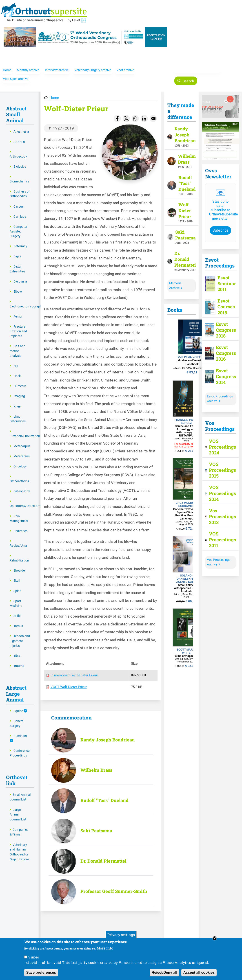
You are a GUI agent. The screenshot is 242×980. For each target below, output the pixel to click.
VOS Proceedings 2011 (220, 534)
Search (188, 77)
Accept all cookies (199, 972)
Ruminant (20, 731)
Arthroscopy (18, 151)
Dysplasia (20, 276)
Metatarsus (22, 451)
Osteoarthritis (19, 476)
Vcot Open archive (16, 75)
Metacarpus (22, 441)
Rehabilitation (19, 555)
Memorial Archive (176, 280)
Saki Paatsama (96, 825)
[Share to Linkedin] (144, 113)
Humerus (20, 381)
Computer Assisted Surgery (19, 226)
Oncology (20, 461)
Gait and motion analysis (18, 346)
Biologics (20, 161)
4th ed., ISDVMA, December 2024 (192, 363)
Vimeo (34, 957)
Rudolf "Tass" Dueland (104, 795)
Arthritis (19, 137)
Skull (17, 576)
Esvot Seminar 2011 (225, 278)
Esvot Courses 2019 (225, 301)
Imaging (19, 391)
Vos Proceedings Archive (219, 557)
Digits (17, 251)
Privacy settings (121, 935)
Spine (17, 586)
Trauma (19, 661)
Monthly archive (28, 67)
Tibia (17, 650)
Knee (17, 401)
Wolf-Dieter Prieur (185, 205)
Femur (18, 311)
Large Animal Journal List (18, 809)
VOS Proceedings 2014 (220, 488)
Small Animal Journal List (20, 792)
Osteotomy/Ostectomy (26, 501)
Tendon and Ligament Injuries (20, 636)
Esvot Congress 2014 (224, 371)
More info (105, 948)
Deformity (20, 241)
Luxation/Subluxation (25, 431)
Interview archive (57, 67)
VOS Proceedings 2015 (220, 465)
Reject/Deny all (164, 972)
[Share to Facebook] (117, 113)
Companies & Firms (19, 827)
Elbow (18, 286)
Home (7, 67)
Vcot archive (125, 67)
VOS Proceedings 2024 (220, 441)
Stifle (17, 611)
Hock (17, 371)
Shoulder (20, 565)
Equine (19, 706)
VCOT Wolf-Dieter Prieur (69, 682)
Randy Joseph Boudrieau (108, 734)
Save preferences (41, 972)
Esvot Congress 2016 (224, 348)
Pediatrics (20, 526)
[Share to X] (126, 113)
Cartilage (20, 211)
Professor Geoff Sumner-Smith (114, 886)
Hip (16, 361)
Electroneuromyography (27, 301)
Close (215, 938)
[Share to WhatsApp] (135, 113)
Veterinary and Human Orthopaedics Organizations (20, 847)
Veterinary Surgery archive (93, 67)
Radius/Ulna (18, 540)
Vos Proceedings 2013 (220, 511)
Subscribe (220, 225)
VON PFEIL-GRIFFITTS (192, 351)
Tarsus (18, 621)
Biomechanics (19, 176)
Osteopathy (22, 486)
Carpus (19, 201)
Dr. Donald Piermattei (103, 856)
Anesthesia (21, 126)
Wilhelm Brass (96, 765)
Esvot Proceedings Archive (220, 393)
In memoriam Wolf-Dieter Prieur (74, 670)
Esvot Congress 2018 (224, 324)
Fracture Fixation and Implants (18, 326)
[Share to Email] (153, 113)
